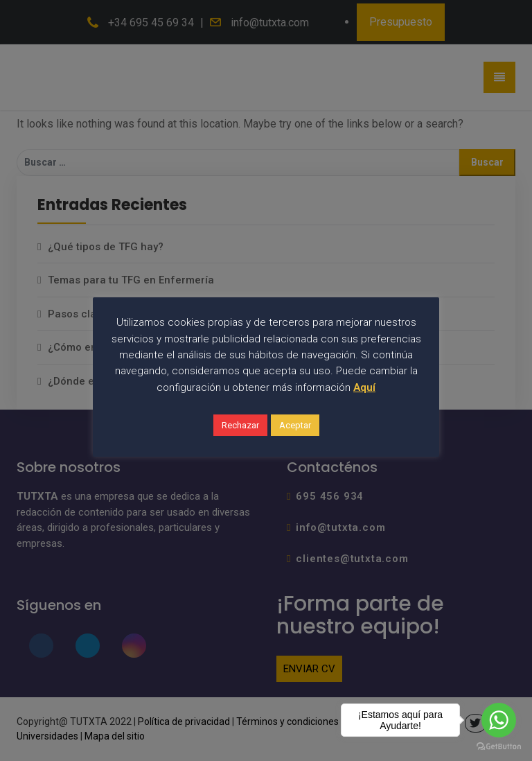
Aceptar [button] (295, 425)
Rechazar (240, 425)
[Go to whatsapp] (499, 720)
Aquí (364, 387)
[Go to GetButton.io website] (499, 747)
